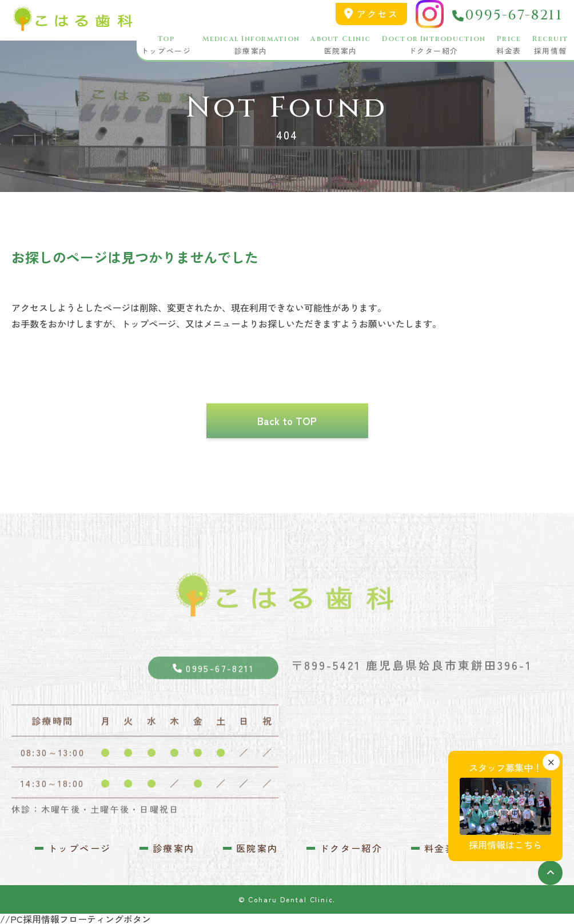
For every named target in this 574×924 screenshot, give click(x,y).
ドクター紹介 (434, 46)
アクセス (371, 14)
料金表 (509, 46)
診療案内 (251, 46)
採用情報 (550, 46)
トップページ (166, 46)
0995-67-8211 (507, 16)
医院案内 (340, 46)
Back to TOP (287, 441)
